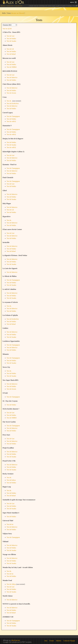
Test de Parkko (11, 39)
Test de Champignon (13, 116)
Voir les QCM (7, 29)
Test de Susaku (11, 41)
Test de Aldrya (11, 584)
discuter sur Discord (18, 13)
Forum (52, 641)
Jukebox (59, 641)
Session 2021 (10, 6)
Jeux (46, 641)
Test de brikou (11, 480)
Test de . (9, 101)
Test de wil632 (11, 121)
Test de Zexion (11, 93)
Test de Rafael (11, 54)
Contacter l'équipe (69, 641)
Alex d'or (3, 6)
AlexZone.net (15, 640)
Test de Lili (10, 49)
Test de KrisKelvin (13, 103)
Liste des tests (19, 6)
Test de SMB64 (12, 67)
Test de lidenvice (12, 77)
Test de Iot (10, 524)
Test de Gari (10, 36)
